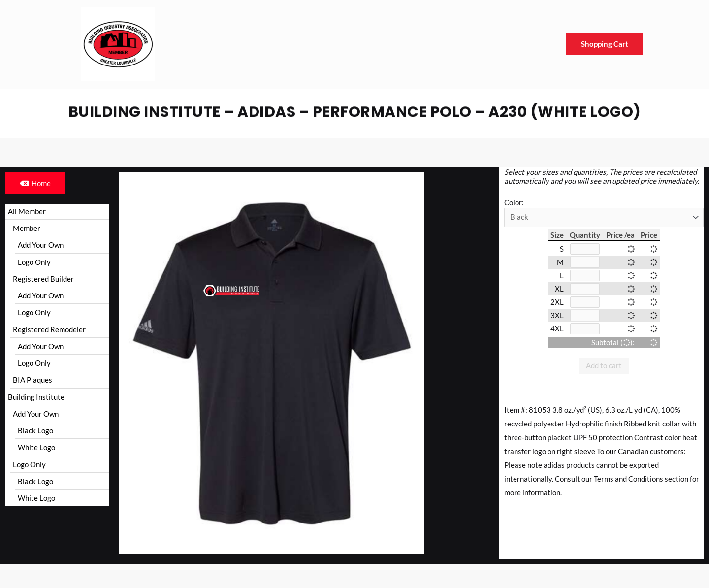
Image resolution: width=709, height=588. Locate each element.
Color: (514, 202)
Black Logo (35, 434)
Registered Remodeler (49, 331)
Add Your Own (41, 246)
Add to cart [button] (604, 369)
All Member (27, 211)
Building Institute (36, 400)
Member (27, 229)
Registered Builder (43, 280)
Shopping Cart (605, 44)
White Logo (36, 452)
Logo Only (34, 263)
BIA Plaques (32, 383)
